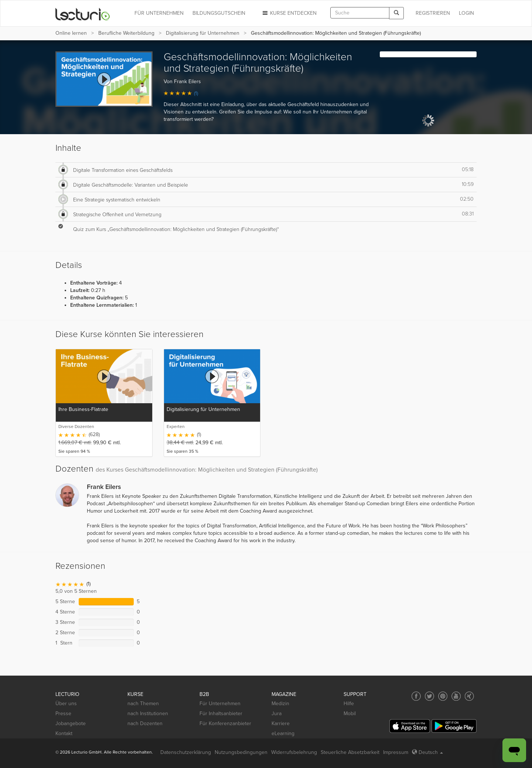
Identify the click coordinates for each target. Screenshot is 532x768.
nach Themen (143, 704)
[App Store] (410, 726)
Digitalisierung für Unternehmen (203, 33)
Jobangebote (71, 723)
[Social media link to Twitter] (429, 696)
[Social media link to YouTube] (456, 696)
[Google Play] (454, 726)
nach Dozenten (145, 723)
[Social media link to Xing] (469, 696)
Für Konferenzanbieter (225, 723)
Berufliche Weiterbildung (126, 33)
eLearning (283, 733)
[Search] (396, 13)
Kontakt (64, 733)
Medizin (280, 704)
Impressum (396, 752)
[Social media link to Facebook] (416, 696)
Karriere (281, 723)
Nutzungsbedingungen (241, 752)
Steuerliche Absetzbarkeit (350, 752)
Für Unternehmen (220, 704)
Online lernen (71, 33)
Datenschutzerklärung (186, 752)
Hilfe (349, 704)
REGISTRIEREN (433, 13)
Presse (63, 713)
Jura (277, 713)
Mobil (350, 713)
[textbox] (360, 13)
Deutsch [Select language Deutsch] (427, 752)
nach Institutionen (148, 713)
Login (466, 13)
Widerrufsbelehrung (294, 752)
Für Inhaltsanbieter (221, 713)
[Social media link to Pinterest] (443, 696)
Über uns (66, 704)
